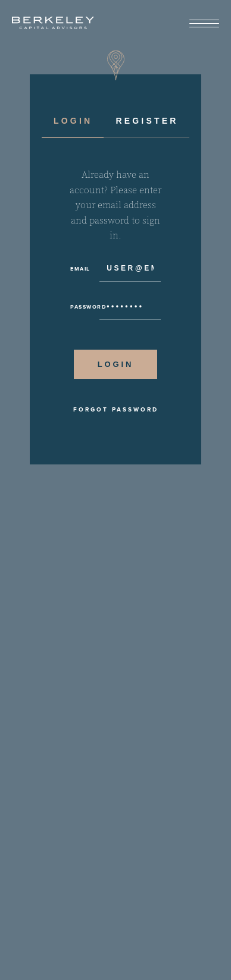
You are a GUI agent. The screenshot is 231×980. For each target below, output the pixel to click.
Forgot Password (116, 410)
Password (85, 307)
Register (147, 121)
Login (73, 121)
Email (80, 269)
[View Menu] (204, 24)
